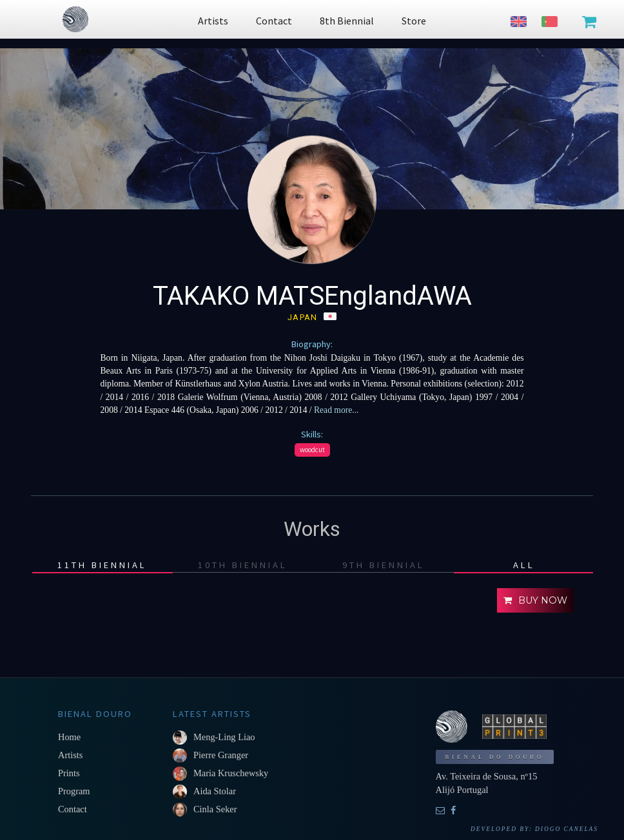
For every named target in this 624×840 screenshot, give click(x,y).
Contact (73, 809)
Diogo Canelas (567, 829)
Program (74, 791)
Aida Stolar (215, 791)
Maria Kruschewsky (231, 773)
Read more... (336, 410)
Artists (70, 755)
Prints (69, 773)
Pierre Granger (221, 755)
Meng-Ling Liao (224, 737)
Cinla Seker (215, 809)
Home (69, 737)
